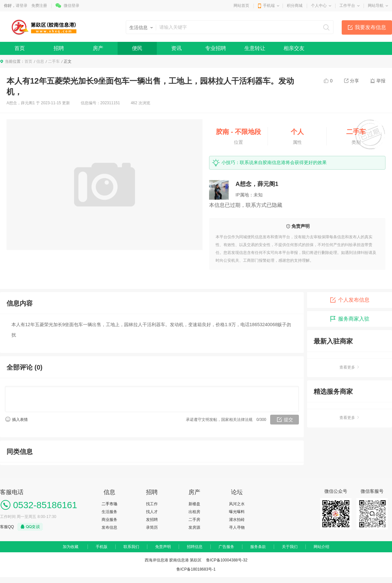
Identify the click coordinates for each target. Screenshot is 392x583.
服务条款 (258, 547)
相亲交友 (294, 48)
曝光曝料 (237, 512)
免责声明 (163, 547)
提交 (288, 420)
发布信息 (109, 527)
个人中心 (319, 6)
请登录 (22, 6)
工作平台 (347, 6)
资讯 (176, 48)
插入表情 (20, 420)
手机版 (102, 547)
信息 (40, 61)
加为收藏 (71, 547)
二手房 (194, 520)
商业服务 (109, 520)
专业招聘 (216, 48)
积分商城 (295, 6)
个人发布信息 (350, 300)
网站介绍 (321, 547)
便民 (137, 48)
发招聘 (152, 520)
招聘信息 (195, 547)
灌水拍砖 (237, 520)
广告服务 (226, 547)
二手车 (54, 61)
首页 (20, 48)
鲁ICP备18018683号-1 (196, 569)
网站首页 (241, 6)
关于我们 (290, 547)
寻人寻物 (237, 527)
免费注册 (39, 6)
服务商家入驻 (350, 319)
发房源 (194, 527)
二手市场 (109, 504)
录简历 (152, 527)
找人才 (152, 512)
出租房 (194, 512)
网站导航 (376, 6)
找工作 (152, 504)
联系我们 (131, 547)
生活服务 (109, 512)
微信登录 (72, 6)
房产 (98, 48)
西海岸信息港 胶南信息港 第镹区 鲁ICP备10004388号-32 (196, 560)
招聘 (59, 48)
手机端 (269, 6)
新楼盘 (194, 504)
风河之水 (237, 504)
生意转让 (255, 48)
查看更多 (350, 367)
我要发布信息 (370, 27)
